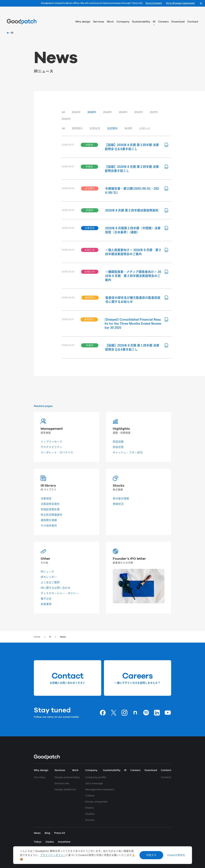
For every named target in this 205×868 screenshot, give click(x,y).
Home (37, 637)
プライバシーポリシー (53, 855)
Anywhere (64, 842)
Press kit (60, 833)
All (63, 112)
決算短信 (95, 128)
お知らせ (145, 128)
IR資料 (129, 128)
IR (50, 637)
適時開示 (77, 128)
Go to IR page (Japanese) (180, 3)
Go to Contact (154, 3)
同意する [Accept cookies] (151, 855)
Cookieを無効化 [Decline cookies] (176, 855)
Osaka (50, 842)
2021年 (154, 112)
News (63, 637)
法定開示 (112, 128)
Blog (47, 833)
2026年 (76, 112)
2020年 (66, 119)
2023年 (123, 112)
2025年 (92, 112)
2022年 (139, 112)
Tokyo (38, 842)
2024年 (108, 112)
